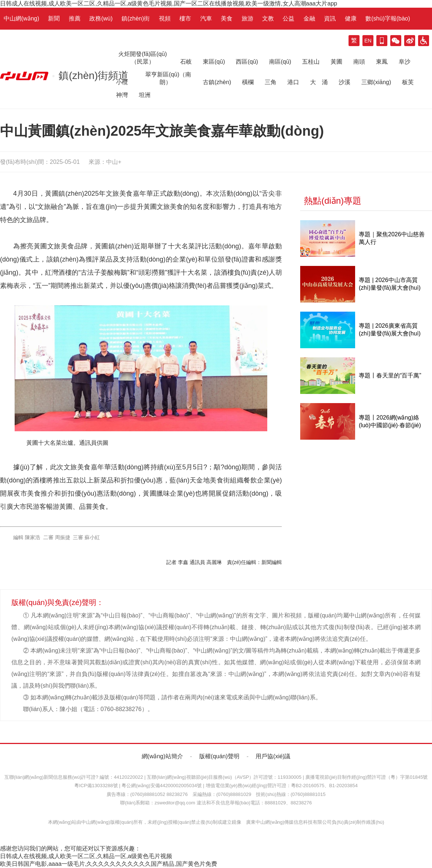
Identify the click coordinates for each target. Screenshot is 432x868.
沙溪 (345, 82)
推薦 (75, 18)
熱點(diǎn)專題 (333, 201)
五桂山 (311, 62)
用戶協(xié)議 (273, 756)
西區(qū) (247, 62)
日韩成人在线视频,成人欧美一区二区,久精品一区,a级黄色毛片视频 (86, 856)
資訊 (330, 18)
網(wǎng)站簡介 (162, 756)
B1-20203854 (343, 786)
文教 (268, 18)
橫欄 (248, 82)
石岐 (186, 62)
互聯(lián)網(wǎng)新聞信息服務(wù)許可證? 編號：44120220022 (74, 777)
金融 (309, 18)
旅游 (247, 18)
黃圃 (336, 62)
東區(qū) (214, 62)
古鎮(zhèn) (217, 82)
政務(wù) (101, 18)
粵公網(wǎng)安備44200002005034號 (162, 786)
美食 (227, 18)
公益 (288, 18)
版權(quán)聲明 (219, 756)
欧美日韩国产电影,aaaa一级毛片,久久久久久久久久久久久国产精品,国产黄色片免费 (109, 864)
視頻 (165, 18)
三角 (271, 82)
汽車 (206, 18)
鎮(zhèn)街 (136, 18)
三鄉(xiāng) (376, 82)
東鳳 (382, 62)
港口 (293, 82)
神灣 (122, 95)
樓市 (185, 18)
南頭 (359, 62)
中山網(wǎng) (21, 18)
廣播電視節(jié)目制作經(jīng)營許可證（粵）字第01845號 (366, 777)
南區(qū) (280, 62)
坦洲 (145, 95)
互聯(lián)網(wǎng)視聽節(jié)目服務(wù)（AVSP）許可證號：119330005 (224, 777)
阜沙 (405, 62)
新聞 (54, 18)
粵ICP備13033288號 (96, 786)
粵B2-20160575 (308, 786)
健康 (351, 18)
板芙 (408, 82)
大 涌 (319, 82)
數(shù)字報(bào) (388, 18)
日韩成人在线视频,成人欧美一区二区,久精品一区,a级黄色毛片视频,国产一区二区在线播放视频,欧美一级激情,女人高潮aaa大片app (169, 3)
